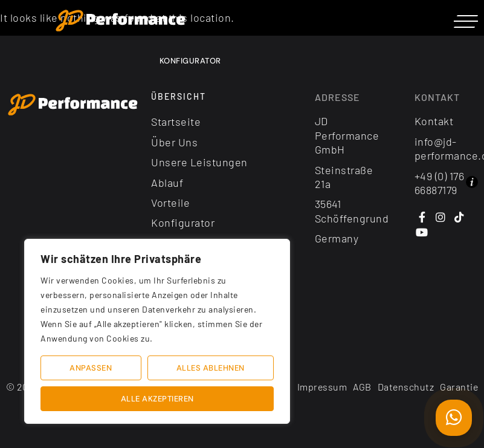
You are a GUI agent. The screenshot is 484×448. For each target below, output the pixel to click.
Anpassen (91, 368)
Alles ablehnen (211, 368)
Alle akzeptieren (157, 399)
